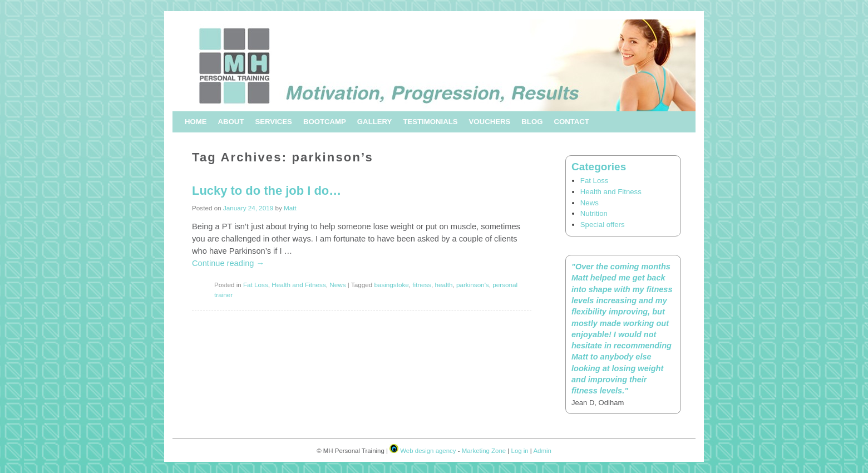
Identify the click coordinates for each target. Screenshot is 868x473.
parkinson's (473, 285)
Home (196, 122)
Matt (290, 208)
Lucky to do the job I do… (267, 191)
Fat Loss (256, 285)
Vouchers (490, 122)
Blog (532, 122)
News (337, 285)
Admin (542, 451)
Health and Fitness (299, 285)
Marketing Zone (484, 451)
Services (273, 122)
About (231, 122)
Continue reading (228, 263)
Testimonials (430, 122)
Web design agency (428, 451)
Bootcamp (325, 122)
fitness (422, 285)
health (444, 285)
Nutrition (594, 213)
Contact (571, 122)
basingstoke (391, 285)
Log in (520, 451)
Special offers (603, 225)
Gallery (375, 122)
